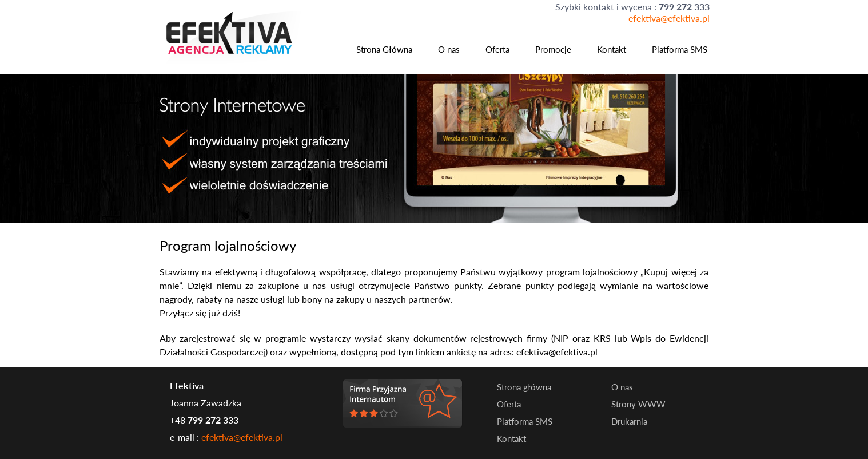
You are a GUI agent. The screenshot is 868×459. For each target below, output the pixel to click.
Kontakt (612, 49)
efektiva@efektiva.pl (669, 18)
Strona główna (524, 387)
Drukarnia (629, 421)
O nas (449, 49)
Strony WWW (638, 404)
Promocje (553, 49)
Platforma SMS (680, 49)
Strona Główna (384, 49)
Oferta (497, 49)
